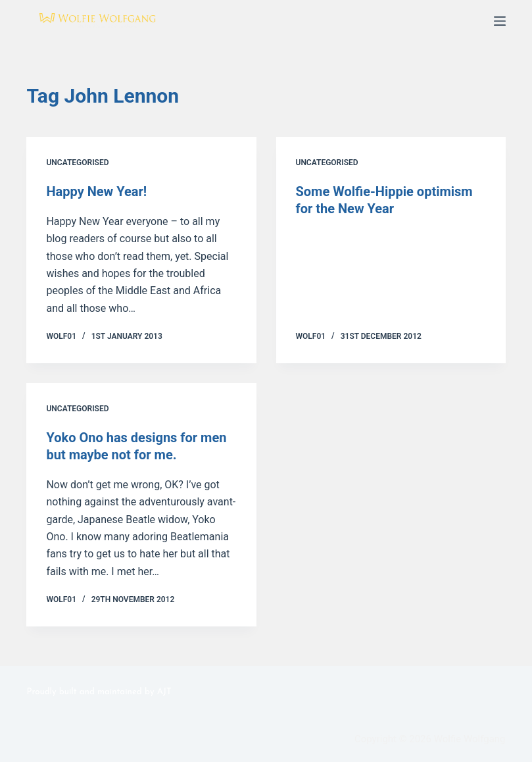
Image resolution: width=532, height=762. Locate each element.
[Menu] (500, 21)
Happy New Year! (96, 191)
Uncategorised (77, 163)
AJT (164, 692)
